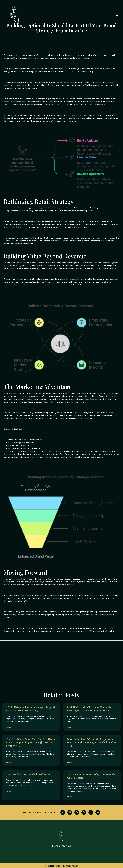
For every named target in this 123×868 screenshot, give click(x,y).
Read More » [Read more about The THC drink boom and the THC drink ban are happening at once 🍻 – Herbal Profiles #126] (11, 763)
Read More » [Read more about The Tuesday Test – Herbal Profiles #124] (11, 791)
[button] (117, 15)
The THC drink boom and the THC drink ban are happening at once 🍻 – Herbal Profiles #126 (30, 742)
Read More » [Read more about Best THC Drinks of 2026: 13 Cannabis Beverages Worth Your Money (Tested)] (72, 727)
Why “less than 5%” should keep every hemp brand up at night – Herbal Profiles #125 (92, 742)
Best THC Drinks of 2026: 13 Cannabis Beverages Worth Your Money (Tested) (89, 709)
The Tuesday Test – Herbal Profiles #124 (29, 774)
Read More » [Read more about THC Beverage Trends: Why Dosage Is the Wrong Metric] (72, 797)
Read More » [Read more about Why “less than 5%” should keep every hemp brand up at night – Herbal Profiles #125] (72, 763)
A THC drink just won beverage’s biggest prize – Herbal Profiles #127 (31, 709)
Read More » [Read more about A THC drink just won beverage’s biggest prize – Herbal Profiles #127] (11, 727)
